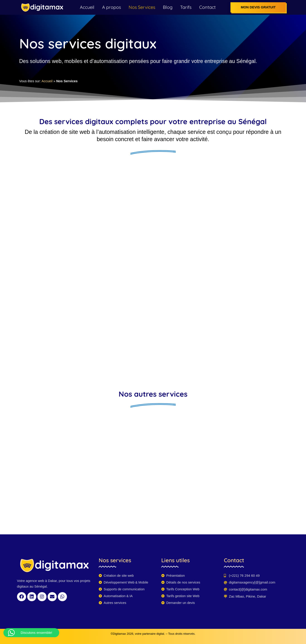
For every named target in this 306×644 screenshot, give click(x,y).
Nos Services (142, 7)
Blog (168, 7)
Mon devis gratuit (258, 7)
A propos (111, 7)
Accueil (87, 7)
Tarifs (186, 7)
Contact (207, 7)
